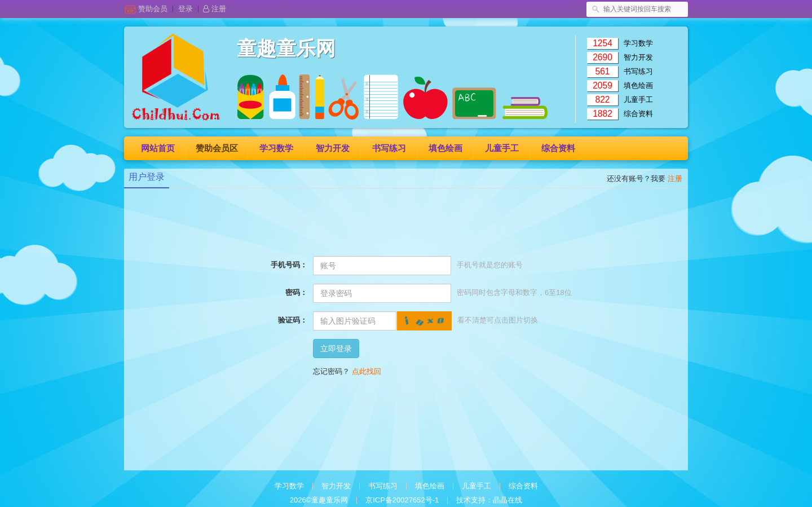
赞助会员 (156, 9)
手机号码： (289, 265)
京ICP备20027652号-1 (402, 500)
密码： (296, 292)
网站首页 (158, 148)
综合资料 (638, 114)
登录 (188, 9)
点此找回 (367, 371)
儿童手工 (638, 100)
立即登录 (336, 349)
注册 (215, 9)
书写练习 (638, 71)
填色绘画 (638, 85)
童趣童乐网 (286, 49)
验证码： (293, 320)
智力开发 (638, 57)
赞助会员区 (217, 148)
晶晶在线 (507, 500)
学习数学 (638, 43)
